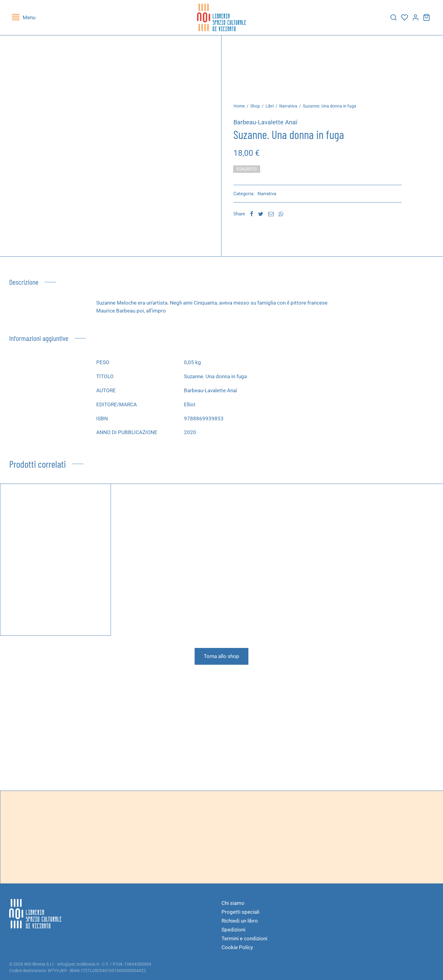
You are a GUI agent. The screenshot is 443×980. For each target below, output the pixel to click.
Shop (257, 108)
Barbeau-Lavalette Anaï (267, 124)
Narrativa (290, 108)
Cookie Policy (237, 947)
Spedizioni (233, 930)
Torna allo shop (221, 658)
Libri (271, 108)
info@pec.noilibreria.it (78, 964)
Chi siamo (233, 903)
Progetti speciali (240, 912)
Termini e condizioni (244, 938)
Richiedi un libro (240, 921)
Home (241, 108)
